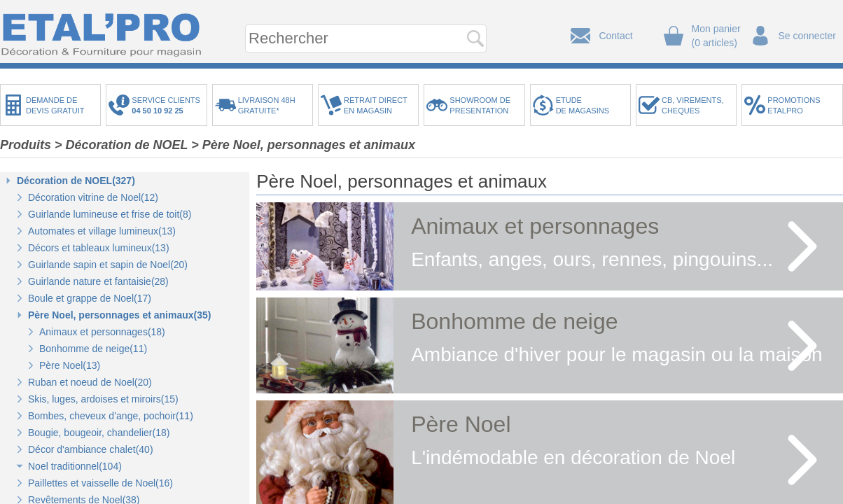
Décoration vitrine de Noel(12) (93, 197)
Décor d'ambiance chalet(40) (91, 449)
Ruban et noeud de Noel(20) (90, 382)
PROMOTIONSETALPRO (794, 105)
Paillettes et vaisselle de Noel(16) (100, 483)
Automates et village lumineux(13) (102, 231)
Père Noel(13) (70, 365)
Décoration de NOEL (127, 145)
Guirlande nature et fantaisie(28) (98, 281)
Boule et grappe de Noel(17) (90, 298)
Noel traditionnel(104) (75, 466)
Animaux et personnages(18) (102, 332)
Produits (26, 145)
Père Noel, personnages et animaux (309, 145)
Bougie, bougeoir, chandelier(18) (99, 433)
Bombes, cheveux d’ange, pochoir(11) (111, 416)
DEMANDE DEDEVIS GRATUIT (55, 105)
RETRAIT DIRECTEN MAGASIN (376, 105)
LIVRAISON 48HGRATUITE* (267, 105)
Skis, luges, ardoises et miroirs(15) (103, 399)
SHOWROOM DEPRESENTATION (480, 105)
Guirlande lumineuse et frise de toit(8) (110, 214)
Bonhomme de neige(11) (93, 349)
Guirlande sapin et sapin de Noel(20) (108, 265)
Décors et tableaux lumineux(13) (99, 248)
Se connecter (808, 36)
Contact (615, 36)
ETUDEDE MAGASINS (583, 105)
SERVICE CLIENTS (168, 105)
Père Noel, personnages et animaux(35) (119, 315)
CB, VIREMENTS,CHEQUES (693, 105)
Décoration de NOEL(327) (76, 181)
